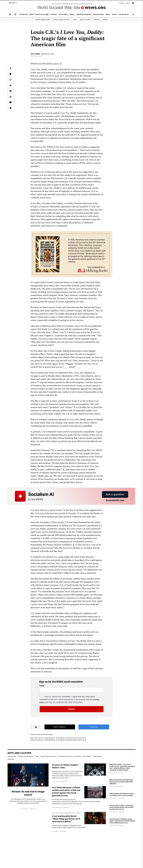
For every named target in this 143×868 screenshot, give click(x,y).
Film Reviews (50, 739)
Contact (122, 3)
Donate (105, 20)
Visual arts (11, 759)
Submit (71, 709)
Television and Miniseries (25, 756)
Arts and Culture (37, 739)
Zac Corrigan (35, 54)
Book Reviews (97, 756)
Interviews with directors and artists (70, 756)
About (128, 3)
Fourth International (43, 20)
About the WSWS (85, 20)
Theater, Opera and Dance (48, 756)
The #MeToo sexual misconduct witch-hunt (71, 739)
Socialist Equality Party (62, 20)
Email (42, 686)
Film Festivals (87, 756)
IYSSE (75, 20)
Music (37, 756)
